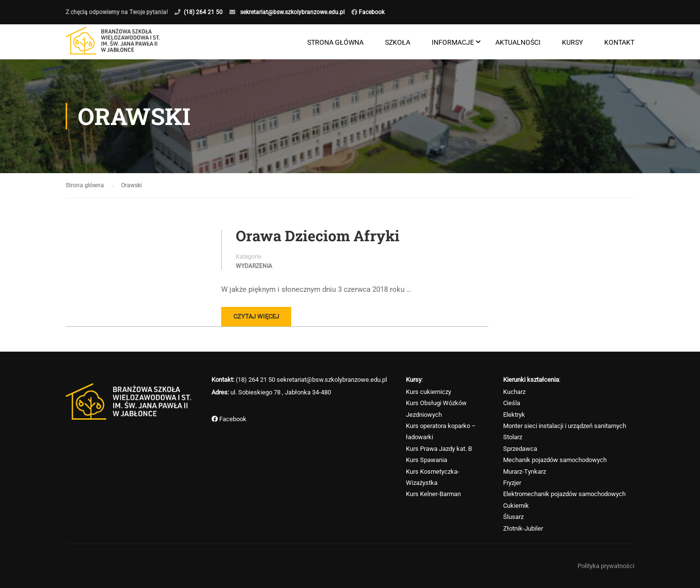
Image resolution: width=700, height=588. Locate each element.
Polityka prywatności (606, 566)
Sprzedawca (520, 449)
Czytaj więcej (256, 317)
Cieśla (512, 403)
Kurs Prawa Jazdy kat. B (439, 449)
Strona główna (335, 43)
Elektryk (514, 415)
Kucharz (514, 392)
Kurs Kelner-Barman (433, 494)
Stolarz (513, 437)
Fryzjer (512, 483)
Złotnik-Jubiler (523, 528)
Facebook (371, 12)
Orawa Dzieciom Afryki (318, 237)
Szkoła (398, 43)
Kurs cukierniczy (429, 392)
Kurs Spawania (427, 460)
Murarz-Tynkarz (525, 472)
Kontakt (619, 43)
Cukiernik (516, 506)
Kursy (572, 43)
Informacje (453, 43)
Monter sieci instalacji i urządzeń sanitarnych (565, 426)
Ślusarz (513, 517)
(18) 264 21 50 (203, 12)
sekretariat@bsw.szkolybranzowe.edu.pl (292, 12)
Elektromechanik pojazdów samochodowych (564, 494)
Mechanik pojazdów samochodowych (555, 460)
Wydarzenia (254, 267)
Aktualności (518, 43)
